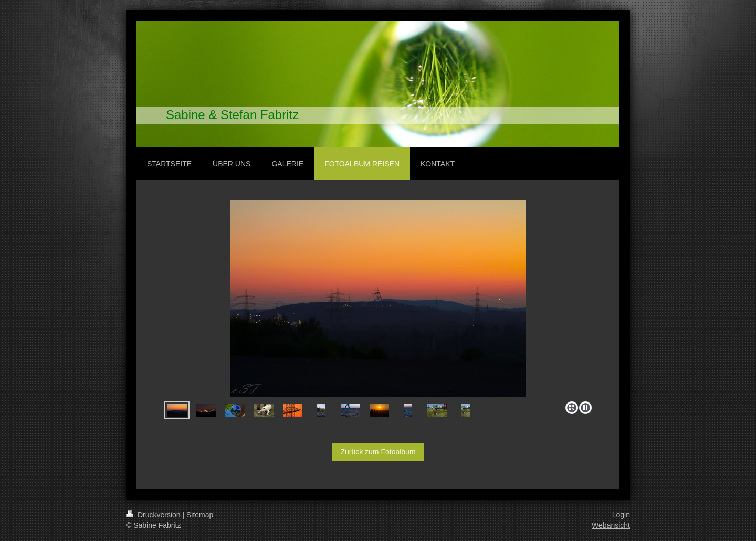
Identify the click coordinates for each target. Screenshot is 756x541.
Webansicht (611, 525)
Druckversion (154, 515)
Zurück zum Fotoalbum (378, 452)
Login (621, 515)
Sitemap (200, 515)
